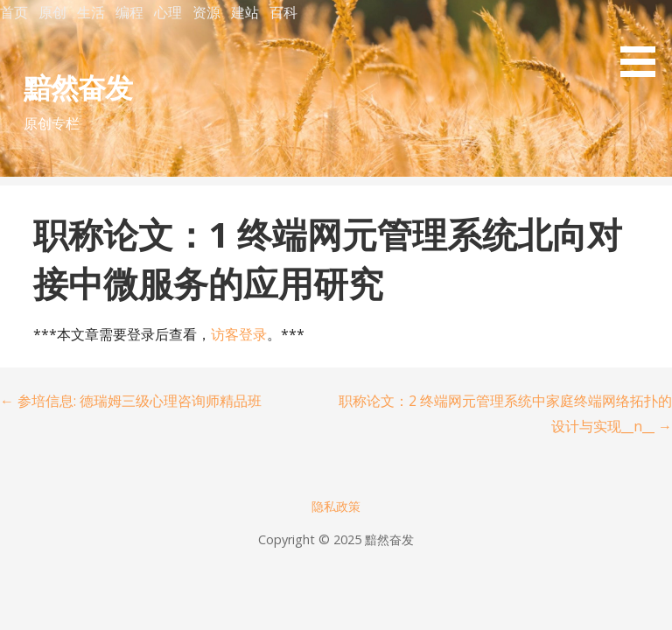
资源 (206, 12)
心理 (168, 12)
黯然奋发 (78, 87)
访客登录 (239, 334)
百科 (283, 12)
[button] (644, 42)
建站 (245, 12)
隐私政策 (336, 506)
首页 (14, 12)
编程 (129, 12)
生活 (91, 12)
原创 (52, 12)
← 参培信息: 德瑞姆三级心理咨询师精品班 (131, 401)
